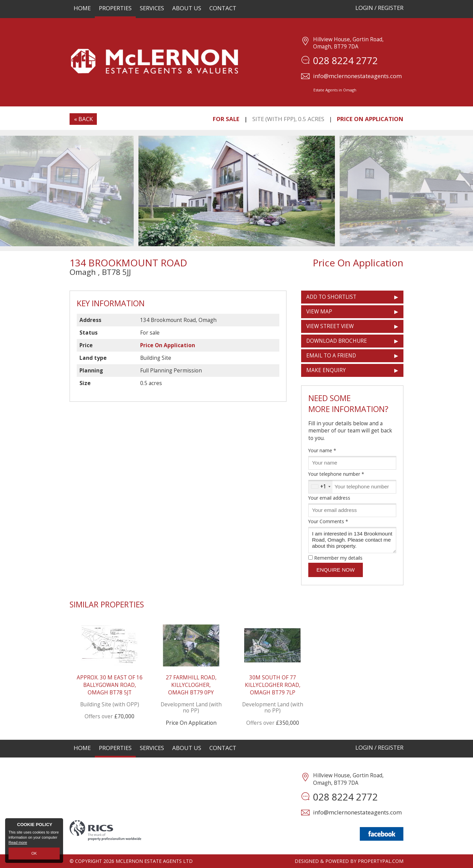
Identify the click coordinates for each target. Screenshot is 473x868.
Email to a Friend (331, 356)
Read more (18, 843)
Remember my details (338, 558)
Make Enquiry (326, 370)
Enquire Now (336, 570)
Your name (322, 450)
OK (34, 853)
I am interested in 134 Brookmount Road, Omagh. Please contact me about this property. (352, 540)
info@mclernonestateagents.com (357, 76)
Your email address (329, 498)
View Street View (330, 326)
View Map (319, 312)
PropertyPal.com (381, 861)
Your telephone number (336, 474)
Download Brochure (337, 341)
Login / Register (379, 8)
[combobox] (321, 487)
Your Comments (328, 521)
